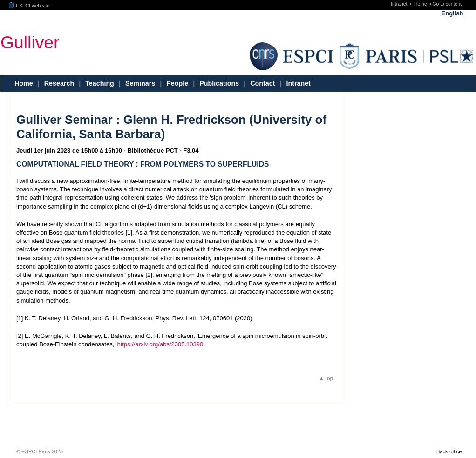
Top (329, 378)
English (452, 13)
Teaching (100, 83)
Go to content (447, 4)
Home (421, 4)
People (177, 83)
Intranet (400, 4)
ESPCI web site (29, 6)
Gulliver (30, 42)
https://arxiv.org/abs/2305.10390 (160, 344)
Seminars (140, 83)
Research (59, 83)
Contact (262, 83)
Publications (219, 83)
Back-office (449, 451)
